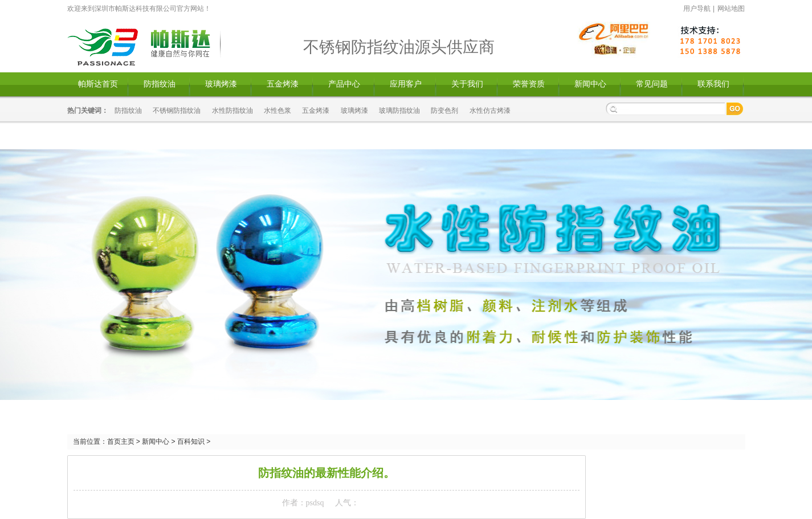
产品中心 (344, 84)
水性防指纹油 (232, 111)
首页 (114, 442)
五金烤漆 (283, 84)
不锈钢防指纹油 (177, 111)
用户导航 (697, 9)
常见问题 (652, 84)
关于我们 (467, 84)
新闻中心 (590, 84)
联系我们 (713, 84)
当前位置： (90, 442)
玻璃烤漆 (221, 84)
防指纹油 (160, 84)
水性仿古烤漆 (490, 111)
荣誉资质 (529, 84)
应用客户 (406, 84)
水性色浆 (278, 111)
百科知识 (191, 442)
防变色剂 (444, 111)
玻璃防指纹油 (399, 111)
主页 (128, 442)
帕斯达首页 (98, 84)
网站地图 (731, 9)
